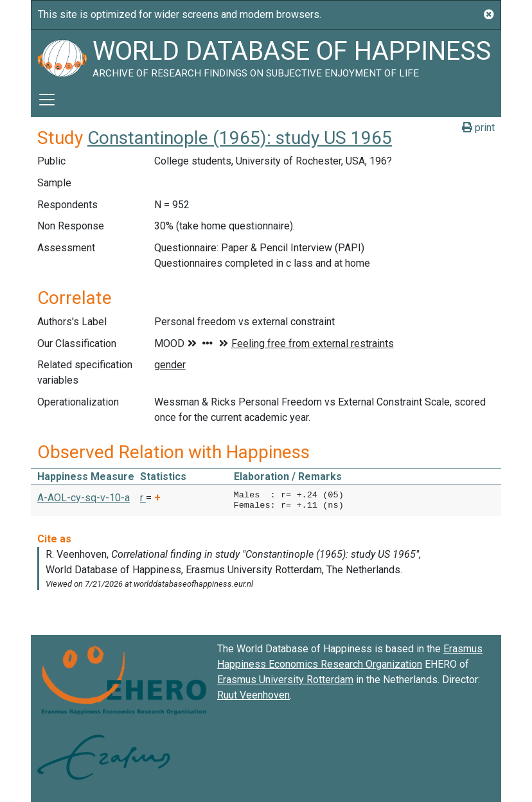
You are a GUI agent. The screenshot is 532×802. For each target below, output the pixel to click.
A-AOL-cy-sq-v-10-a (84, 498)
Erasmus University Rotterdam (285, 680)
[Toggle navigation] (47, 100)
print (478, 128)
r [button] (143, 498)
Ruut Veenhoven (253, 695)
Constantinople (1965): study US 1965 (240, 138)
